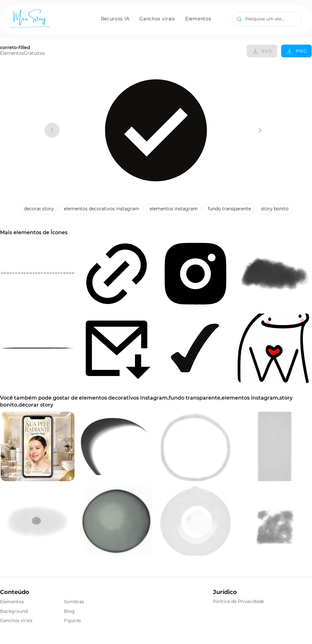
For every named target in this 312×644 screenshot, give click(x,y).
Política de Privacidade (238, 601)
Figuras (72, 620)
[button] (115, 19)
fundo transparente (229, 209)
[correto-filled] (260, 130)
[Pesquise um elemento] (267, 19)
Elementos (12, 602)
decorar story (39, 209)
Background (14, 611)
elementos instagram (174, 209)
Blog (69, 611)
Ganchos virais (16, 620)
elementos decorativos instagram (102, 209)
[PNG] (296, 51)
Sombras (74, 602)
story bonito (275, 209)
